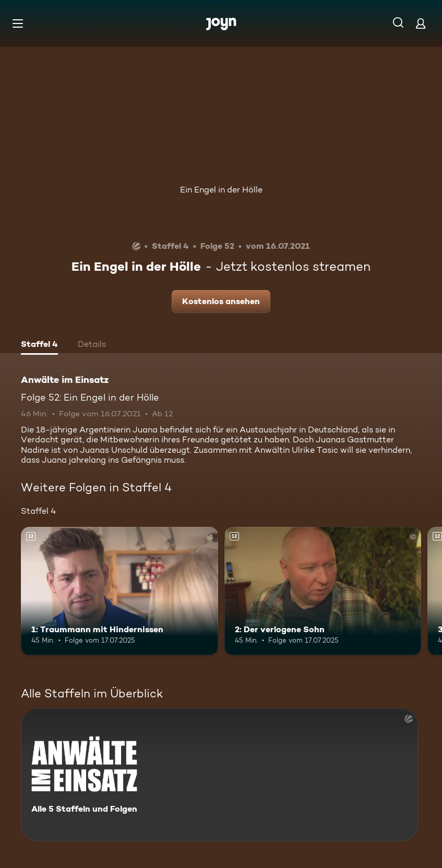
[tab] (39, 345)
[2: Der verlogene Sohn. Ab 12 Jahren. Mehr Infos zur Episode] (323, 591)
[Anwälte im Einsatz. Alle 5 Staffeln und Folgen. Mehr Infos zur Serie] (219, 775)
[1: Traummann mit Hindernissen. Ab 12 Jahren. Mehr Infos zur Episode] (120, 591)
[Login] (421, 23)
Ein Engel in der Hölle (221, 190)
